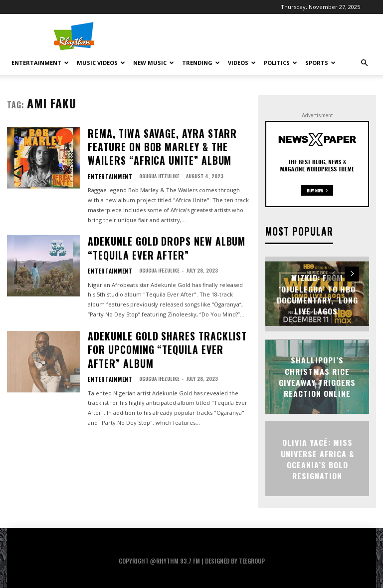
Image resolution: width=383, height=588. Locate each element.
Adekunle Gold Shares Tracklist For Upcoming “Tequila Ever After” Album (167, 309)
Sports (320, 63)
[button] (364, 63)
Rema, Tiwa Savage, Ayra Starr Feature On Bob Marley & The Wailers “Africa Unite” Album (166, 137)
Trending (201, 63)
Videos (242, 63)
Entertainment (40, 63)
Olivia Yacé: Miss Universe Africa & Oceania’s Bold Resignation (317, 458)
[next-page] (352, 273)
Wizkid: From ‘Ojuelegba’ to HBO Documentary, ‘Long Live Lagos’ (317, 293)
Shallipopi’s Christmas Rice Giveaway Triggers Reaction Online (317, 375)
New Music (154, 63)
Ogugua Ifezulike (151, 154)
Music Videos (101, 63)
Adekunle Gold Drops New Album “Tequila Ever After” (166, 223)
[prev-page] (334, 273)
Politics (281, 63)
